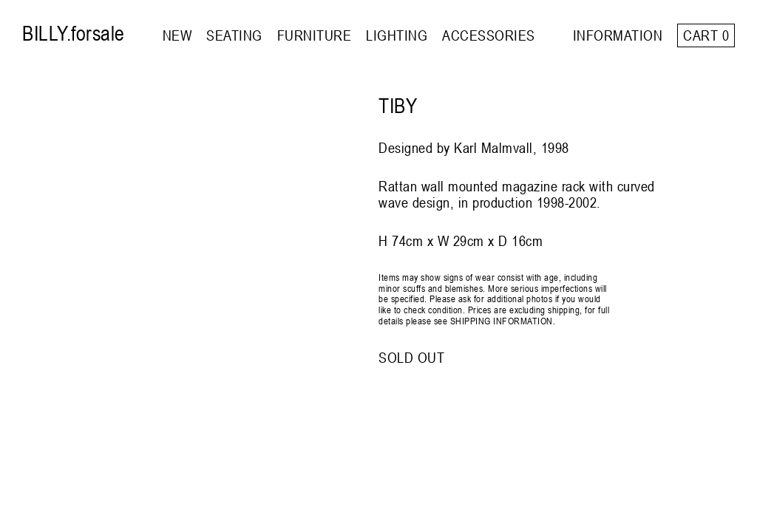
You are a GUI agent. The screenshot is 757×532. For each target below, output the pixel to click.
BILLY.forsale (74, 33)
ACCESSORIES (489, 35)
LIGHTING (397, 35)
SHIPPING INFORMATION (502, 321)
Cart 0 (706, 35)
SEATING (234, 35)
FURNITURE (315, 35)
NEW (177, 35)
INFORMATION (618, 35)
